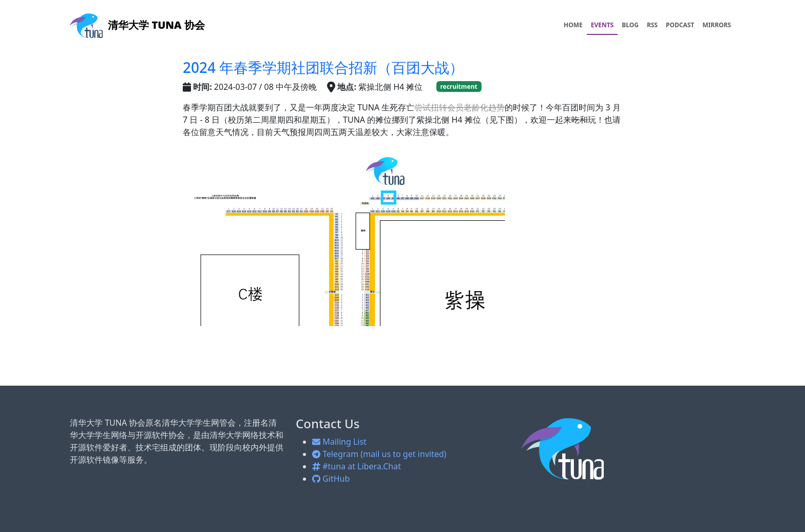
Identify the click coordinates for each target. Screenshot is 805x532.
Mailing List (339, 442)
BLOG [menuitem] (630, 25)
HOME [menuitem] (573, 25)
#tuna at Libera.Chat (357, 466)
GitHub (331, 479)
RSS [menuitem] (652, 25)
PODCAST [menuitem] (680, 25)
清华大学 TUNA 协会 (137, 25)
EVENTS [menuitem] (602, 25)
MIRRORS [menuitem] (717, 25)
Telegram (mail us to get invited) (379, 454)
